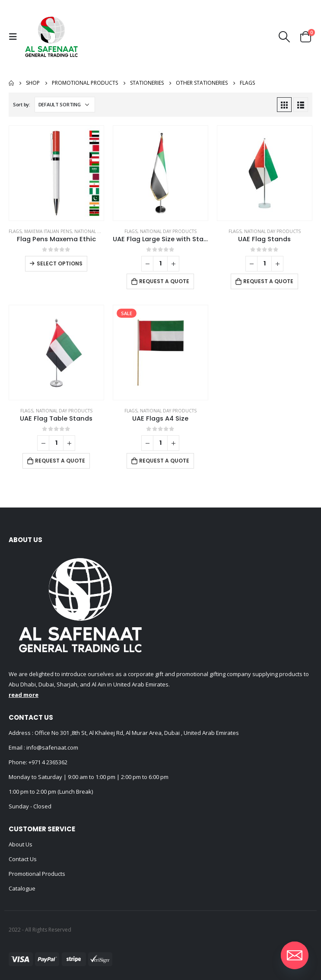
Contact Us (23, 859)
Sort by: (22, 104)
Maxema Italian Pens (48, 231)
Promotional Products (37, 874)
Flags (15, 231)
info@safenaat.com (52, 747)
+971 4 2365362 (48, 762)
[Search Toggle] (284, 37)
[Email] (295, 955)
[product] (56, 173)
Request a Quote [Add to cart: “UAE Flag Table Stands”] (60, 461)
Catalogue (22, 888)
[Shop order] (65, 105)
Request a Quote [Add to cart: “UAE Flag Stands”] (268, 281)
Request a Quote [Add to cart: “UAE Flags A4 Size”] (164, 461)
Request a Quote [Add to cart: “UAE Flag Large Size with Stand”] (164, 281)
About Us (21, 844)
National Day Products (103, 231)
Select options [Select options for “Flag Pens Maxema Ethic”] (60, 263)
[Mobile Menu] (15, 37)
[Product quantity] (160, 264)
